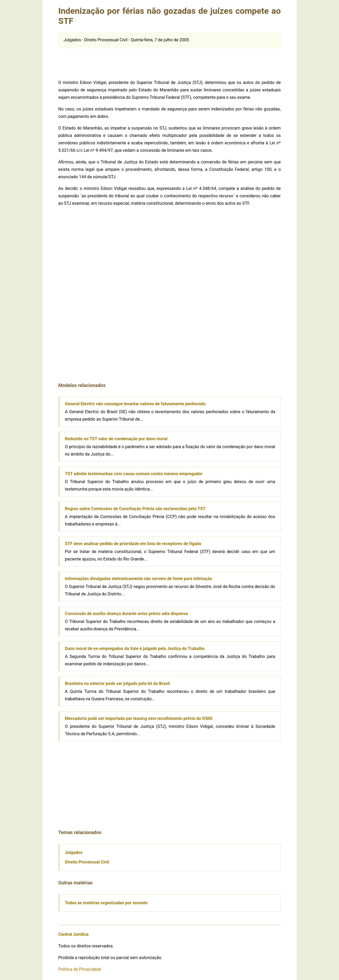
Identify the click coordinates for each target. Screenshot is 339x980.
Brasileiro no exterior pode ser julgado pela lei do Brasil (117, 683)
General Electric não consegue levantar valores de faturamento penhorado (135, 404)
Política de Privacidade (80, 969)
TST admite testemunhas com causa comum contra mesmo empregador (134, 474)
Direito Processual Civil (87, 862)
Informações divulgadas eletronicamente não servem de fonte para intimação (139, 579)
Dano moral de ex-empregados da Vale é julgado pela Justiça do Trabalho (135, 649)
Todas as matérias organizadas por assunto (106, 903)
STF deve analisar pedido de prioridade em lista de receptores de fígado (133, 544)
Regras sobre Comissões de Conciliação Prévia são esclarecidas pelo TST (135, 509)
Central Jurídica (73, 934)
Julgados (74, 852)
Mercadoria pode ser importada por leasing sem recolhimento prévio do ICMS (139, 718)
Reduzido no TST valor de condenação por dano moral (116, 439)
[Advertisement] (169, 60)
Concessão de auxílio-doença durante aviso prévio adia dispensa (126, 614)
